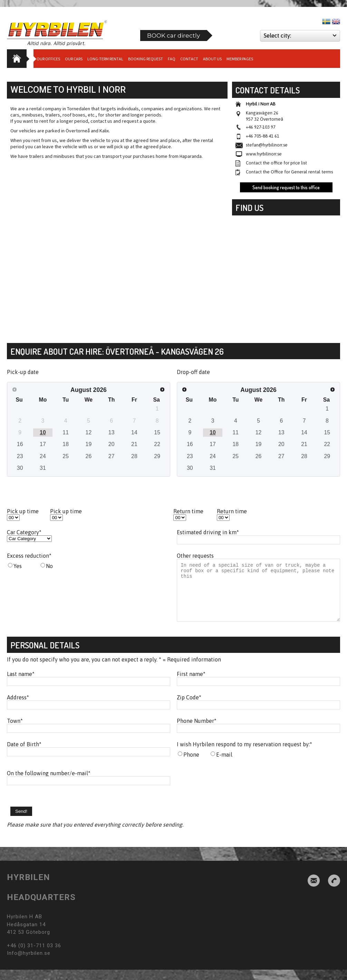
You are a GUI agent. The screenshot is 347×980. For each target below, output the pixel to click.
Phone (191, 765)
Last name (21, 684)
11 (66, 432)
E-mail (224, 765)
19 (89, 444)
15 (157, 432)
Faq (172, 59)
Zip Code (189, 708)
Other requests (195, 556)
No (49, 566)
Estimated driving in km (208, 532)
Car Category (24, 532)
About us (212, 59)
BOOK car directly (173, 36)
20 (112, 444)
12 (89, 432)
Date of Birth (24, 755)
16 (20, 444)
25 (66, 456)
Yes (18, 566)
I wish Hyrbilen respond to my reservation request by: (244, 755)
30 (20, 468)
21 (134, 444)
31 (43, 468)
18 (66, 444)
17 (43, 444)
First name (191, 684)
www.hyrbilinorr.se (264, 154)
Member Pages (240, 59)
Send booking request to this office (286, 187)
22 (157, 444)
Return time (188, 511)
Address (18, 708)
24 (43, 456)
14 (134, 432)
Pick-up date (23, 372)
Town (15, 731)
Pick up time (23, 511)
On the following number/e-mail (49, 784)
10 (43, 432)
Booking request (146, 59)
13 (112, 432)
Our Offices (48, 59)
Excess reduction (29, 556)
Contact (189, 59)
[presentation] (229, 794)
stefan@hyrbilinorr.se (267, 145)
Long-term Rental (105, 59)
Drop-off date (193, 372)
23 (20, 456)
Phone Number (197, 731)
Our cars (74, 59)
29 (157, 456)
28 (134, 456)
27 (112, 456)
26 (89, 456)
